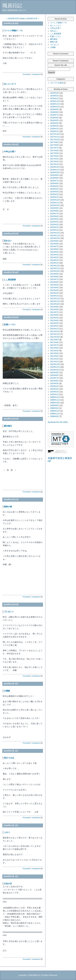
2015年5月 (55, 219)
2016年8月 (55, 178)
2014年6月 (55, 249)
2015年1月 (55, 230)
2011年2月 (55, 359)
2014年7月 (55, 246)
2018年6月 (55, 118)
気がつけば (10, 758)
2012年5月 (55, 318)
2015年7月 (55, 214)
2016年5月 (55, 186)
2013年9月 (55, 274)
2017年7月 (55, 148)
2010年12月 (55, 364)
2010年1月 (55, 394)
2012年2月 (55, 326)
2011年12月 (55, 331)
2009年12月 (55, 397)
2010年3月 (55, 389)
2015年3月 (55, 225)
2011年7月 (55, 345)
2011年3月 (55, 356)
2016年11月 (55, 170)
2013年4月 (55, 288)
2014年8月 (55, 244)
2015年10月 (55, 205)
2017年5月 (55, 153)
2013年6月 (55, 282)
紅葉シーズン (10, 325)
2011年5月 (55, 351)
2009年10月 (55, 403)
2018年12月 (55, 101)
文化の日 (8, 884)
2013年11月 (55, 268)
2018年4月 (55, 123)
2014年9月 (55, 241)
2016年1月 (55, 197)
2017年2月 (55, 162)
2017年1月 (55, 164)
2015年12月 (55, 200)
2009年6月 (55, 408)
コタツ (7, 832)
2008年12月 (55, 411)
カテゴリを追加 (57, 83)
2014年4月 (55, 255)
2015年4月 (55, 222)
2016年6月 (55, 183)
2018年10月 (55, 107)
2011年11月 (55, 334)
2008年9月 (55, 416)
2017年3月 (55, 159)
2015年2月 (55, 227)
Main (23, 18)
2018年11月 (55, 104)
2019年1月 (55, 99)
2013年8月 (55, 277)
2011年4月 (55, 353)
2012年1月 (55, 329)
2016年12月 (55, 167)
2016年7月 (55, 181)
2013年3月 (55, 290)
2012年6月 (55, 315)
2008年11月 (55, 414)
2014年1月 (55, 263)
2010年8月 (55, 375)
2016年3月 (55, 192)
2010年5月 (55, 384)
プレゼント (9, 612)
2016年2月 (55, 194)
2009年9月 (55, 405)
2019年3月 (55, 93)
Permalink (26, 74)
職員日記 (12, 6)
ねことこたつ (10, 84)
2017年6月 (55, 151)
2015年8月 (55, 211)
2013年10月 (55, 271)
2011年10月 (55, 337)
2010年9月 (55, 373)
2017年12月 (55, 134)
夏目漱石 (8, 426)
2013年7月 (55, 279)
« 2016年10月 (13, 18)
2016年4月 (55, 189)
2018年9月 (55, 109)
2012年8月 (55, 310)
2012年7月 (55, 312)
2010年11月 (55, 367)
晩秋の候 (8, 507)
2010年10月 (55, 370)
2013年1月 (55, 296)
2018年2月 (55, 129)
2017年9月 (55, 142)
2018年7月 (55, 115)
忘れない (8, 241)
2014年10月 (55, 238)
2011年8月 (55, 342)
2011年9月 (55, 340)
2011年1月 (55, 362)
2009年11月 (55, 400)
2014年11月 (55, 236)
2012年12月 (55, 299)
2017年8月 (55, 145)
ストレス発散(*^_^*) (13, 31)
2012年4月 (55, 320)
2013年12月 (55, 266)
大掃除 (7, 691)
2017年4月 (55, 156)
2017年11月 (55, 137)
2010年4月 (55, 386)
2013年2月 (55, 293)
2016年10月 (55, 172)
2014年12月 (55, 233)
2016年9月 (55, 175)
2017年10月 (55, 140)
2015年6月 (55, 216)
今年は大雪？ (10, 152)
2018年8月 (55, 112)
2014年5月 (55, 252)
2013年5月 (55, 285)
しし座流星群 (10, 280)
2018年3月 (55, 126)
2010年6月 (55, 381)
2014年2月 (55, 260)
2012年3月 (55, 323)
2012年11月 (55, 301)
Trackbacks (36, 74)
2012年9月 (55, 307)
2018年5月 (55, 120)
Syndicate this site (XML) (58, 422)
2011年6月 (55, 348)
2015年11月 (55, 203)
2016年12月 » (33, 18)
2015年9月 (55, 208)
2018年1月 (55, 131)
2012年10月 (55, 304)
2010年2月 (55, 392)
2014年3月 (55, 257)
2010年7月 (55, 378)
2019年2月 (55, 96)
